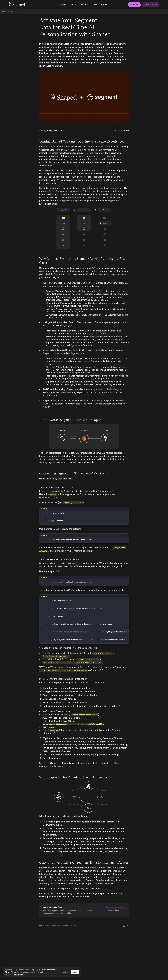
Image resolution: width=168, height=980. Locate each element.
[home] (32, 5)
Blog (95, 5)
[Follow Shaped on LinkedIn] (124, 926)
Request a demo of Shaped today (56, 894)
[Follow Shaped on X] (128, 926)
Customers (85, 5)
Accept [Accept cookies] (75, 972)
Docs (74, 5)
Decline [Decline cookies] (65, 972)
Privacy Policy (10, 972)
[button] (64, 5)
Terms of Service (48, 970)
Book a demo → (115, 910)
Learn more (19, 975)
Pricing (104, 5)
